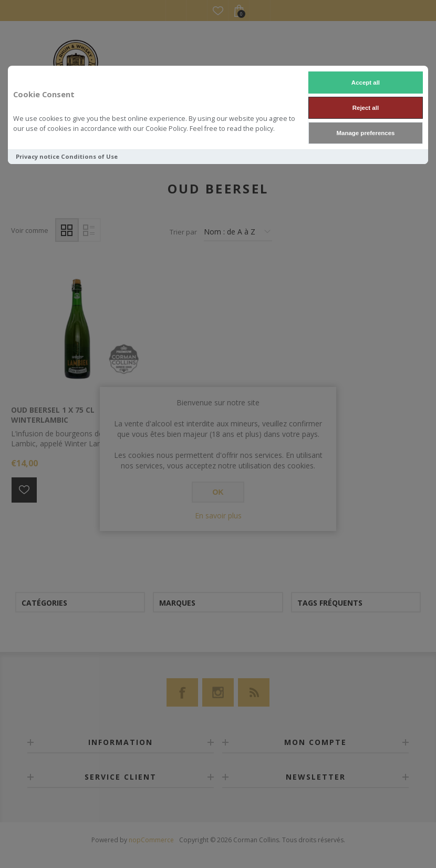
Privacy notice (38, 156)
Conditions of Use (89, 156)
